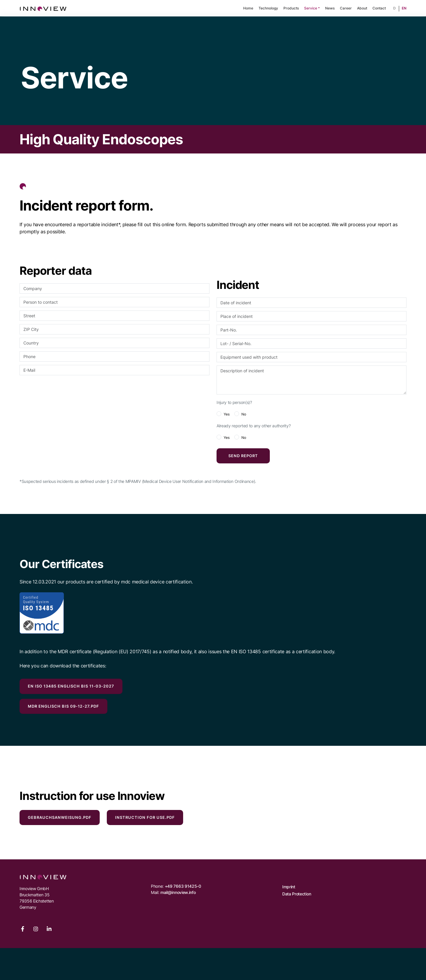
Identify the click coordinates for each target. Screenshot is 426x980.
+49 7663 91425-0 (183, 886)
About (362, 8)
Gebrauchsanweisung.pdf (60, 817)
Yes (227, 414)
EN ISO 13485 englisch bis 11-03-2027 (71, 686)
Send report (243, 456)
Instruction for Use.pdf (145, 817)
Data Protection (297, 894)
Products (291, 8)
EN (404, 8)
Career (346, 8)
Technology (268, 8)
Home (248, 8)
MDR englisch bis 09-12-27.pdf (63, 706)
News (330, 8)
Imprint (289, 887)
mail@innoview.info (178, 892)
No (244, 414)
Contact (379, 8)
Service (311, 8)
